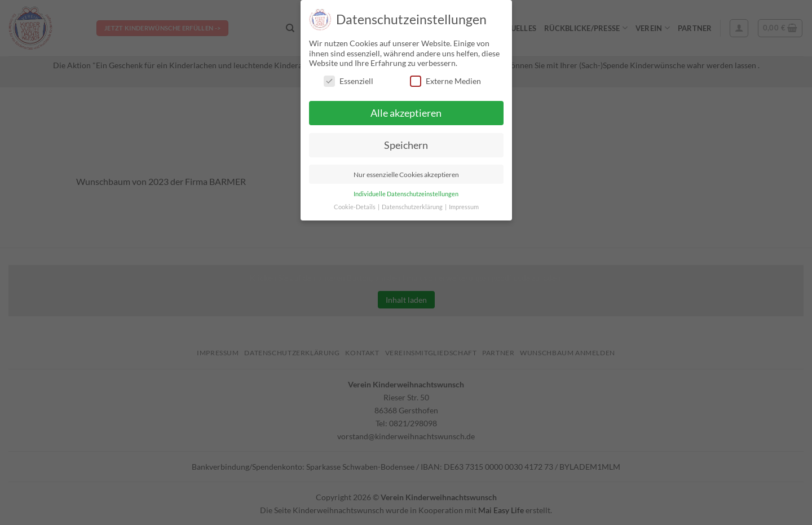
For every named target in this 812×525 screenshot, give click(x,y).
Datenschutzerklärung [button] (413, 207)
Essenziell (348, 81)
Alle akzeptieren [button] (406, 113)
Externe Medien (445, 81)
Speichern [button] (406, 145)
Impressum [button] (464, 207)
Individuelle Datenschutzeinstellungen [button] (406, 194)
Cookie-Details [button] (355, 207)
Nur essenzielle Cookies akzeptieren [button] (406, 175)
